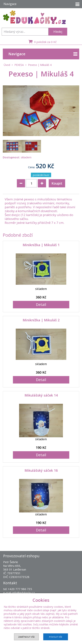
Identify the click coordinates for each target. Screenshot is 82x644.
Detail (41, 305)
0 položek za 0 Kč (42, 41)
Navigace (43, 54)
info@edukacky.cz (24, 593)
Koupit (57, 183)
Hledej (58, 32)
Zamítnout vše (26, 637)
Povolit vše (56, 637)
